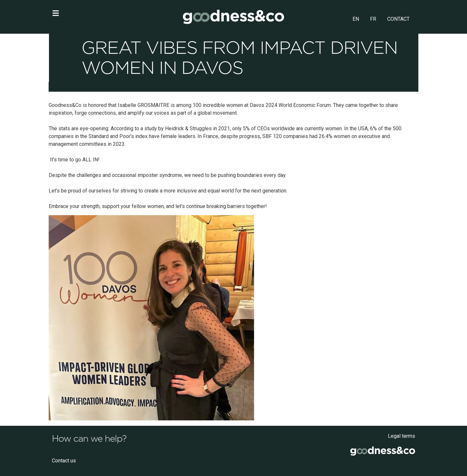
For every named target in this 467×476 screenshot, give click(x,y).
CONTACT (398, 19)
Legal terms (401, 436)
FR (373, 19)
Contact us (64, 461)
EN (356, 19)
